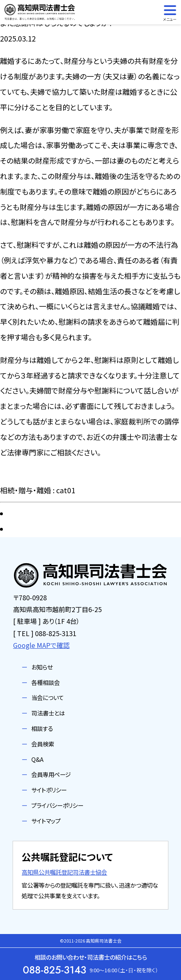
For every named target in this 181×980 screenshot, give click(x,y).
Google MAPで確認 (41, 645)
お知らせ (42, 667)
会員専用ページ (51, 774)
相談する (42, 728)
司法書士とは (48, 713)
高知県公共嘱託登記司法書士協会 (64, 872)
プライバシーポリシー (57, 805)
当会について (48, 697)
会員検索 (43, 744)
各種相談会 (46, 682)
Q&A (37, 759)
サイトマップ (46, 821)
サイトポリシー (49, 790)
